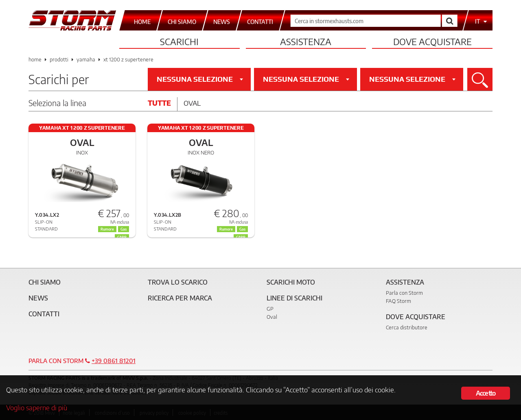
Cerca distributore (407, 327)
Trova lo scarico (178, 282)
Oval (192, 103)
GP (270, 309)
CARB (241, 237)
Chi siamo (45, 282)
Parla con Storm (404, 293)
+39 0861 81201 (114, 361)
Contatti (44, 314)
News (38, 298)
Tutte (159, 103)
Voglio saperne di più (37, 407)
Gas (242, 229)
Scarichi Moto (291, 282)
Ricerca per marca (180, 298)
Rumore (226, 229)
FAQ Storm (398, 301)
